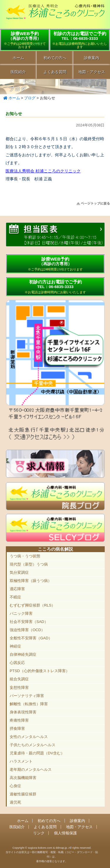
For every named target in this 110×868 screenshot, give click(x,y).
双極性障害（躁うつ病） (31, 581)
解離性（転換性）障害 (29, 704)
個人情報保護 (65, 833)
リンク (39, 833)
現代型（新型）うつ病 (29, 564)
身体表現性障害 (23, 712)
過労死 (15, 802)
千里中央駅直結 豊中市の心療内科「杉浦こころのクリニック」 (55, 15)
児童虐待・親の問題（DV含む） (37, 753)
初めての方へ (55, 58)
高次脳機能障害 (23, 778)
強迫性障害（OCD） (27, 630)
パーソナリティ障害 (27, 696)
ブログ (30, 98)
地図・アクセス (79, 827)
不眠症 (15, 597)
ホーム (18, 58)
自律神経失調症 (23, 654)
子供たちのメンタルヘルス (33, 745)
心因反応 (17, 663)
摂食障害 (17, 729)
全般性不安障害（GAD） (31, 638)
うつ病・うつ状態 (25, 556)
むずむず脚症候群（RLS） (32, 605)
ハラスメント (21, 761)
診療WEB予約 (25, 40)
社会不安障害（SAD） (29, 622)
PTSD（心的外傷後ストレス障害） (40, 671)
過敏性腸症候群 (23, 794)
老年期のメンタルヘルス (31, 769)
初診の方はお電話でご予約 (80, 40)
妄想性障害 (19, 688)
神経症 (15, 646)
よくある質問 (55, 72)
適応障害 (17, 589)
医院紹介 (18, 72)
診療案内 (77, 821)
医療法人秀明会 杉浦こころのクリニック (43, 171)
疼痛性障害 (19, 720)
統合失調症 (19, 679)
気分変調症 (19, 572)
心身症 (15, 786)
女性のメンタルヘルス (29, 737)
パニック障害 (21, 613)
